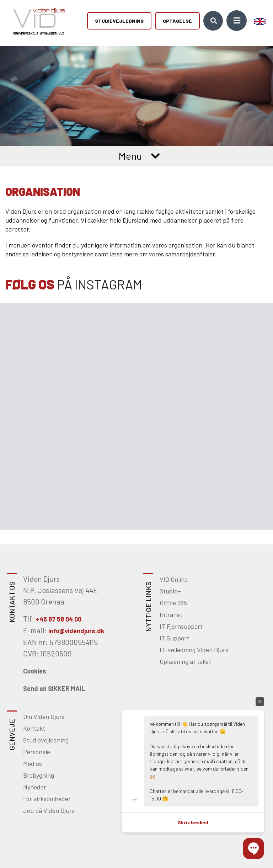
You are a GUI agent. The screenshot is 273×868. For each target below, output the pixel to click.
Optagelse (177, 22)
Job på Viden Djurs (49, 810)
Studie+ (170, 591)
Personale (37, 752)
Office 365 (173, 603)
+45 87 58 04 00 (59, 619)
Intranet (171, 614)
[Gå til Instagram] (68, 360)
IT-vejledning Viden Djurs (194, 650)
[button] (253, 848)
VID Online (174, 579)
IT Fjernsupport (181, 626)
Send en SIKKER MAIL (54, 688)
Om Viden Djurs (44, 717)
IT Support (174, 638)
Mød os (33, 763)
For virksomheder (47, 799)
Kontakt (34, 728)
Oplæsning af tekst (185, 661)
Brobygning (39, 775)
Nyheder (35, 787)
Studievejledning (119, 22)
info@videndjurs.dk (76, 631)
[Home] (37, 21)
